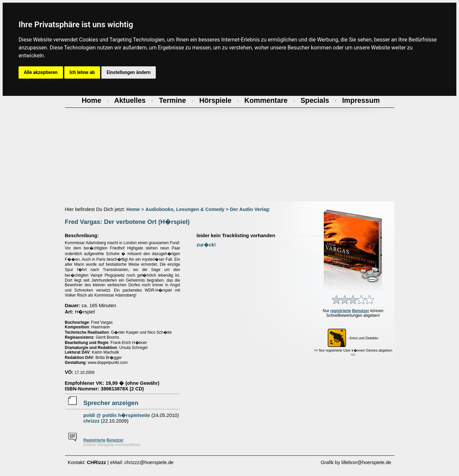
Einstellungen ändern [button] (129, 72)
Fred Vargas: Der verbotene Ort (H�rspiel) (127, 222)
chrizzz (92, 421)
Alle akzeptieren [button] (41, 72)
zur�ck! (206, 245)
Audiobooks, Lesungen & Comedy (185, 209)
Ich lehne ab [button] (82, 72)
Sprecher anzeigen (111, 403)
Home (133, 209)
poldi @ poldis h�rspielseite (117, 415)
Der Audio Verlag (250, 209)
